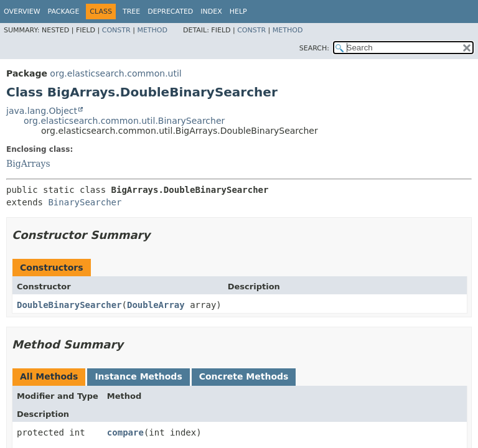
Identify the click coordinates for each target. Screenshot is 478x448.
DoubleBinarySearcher (69, 305)
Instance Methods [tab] (138, 376)
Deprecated (170, 12)
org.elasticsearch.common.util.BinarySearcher (124, 121)
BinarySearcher (85, 202)
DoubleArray (156, 305)
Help (238, 12)
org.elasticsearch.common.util (115, 73)
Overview (22, 12)
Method (152, 30)
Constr (116, 30)
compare (125, 432)
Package (64, 12)
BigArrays (28, 164)
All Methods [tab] (49, 376)
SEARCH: (314, 48)
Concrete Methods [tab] (244, 376)
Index (211, 12)
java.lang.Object (42, 111)
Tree (131, 12)
